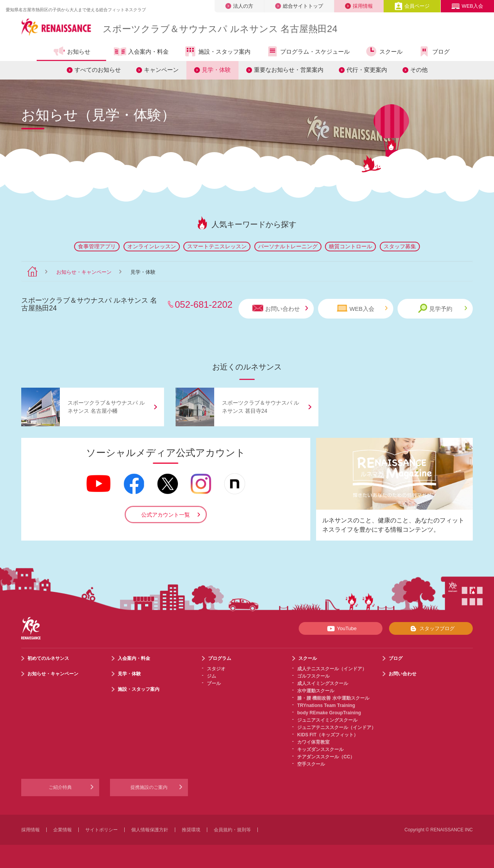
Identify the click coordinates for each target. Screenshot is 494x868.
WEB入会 (467, 6)
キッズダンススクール (320, 749)
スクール (384, 51)
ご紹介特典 (60, 787)
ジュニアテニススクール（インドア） (337, 727)
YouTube (341, 629)
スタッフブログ (431, 629)
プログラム (220, 658)
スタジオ (216, 669)
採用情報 (359, 6)
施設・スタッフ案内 (217, 51)
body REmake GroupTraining (329, 713)
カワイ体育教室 (313, 742)
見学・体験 (216, 70)
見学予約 (442, 308)
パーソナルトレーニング (288, 246)
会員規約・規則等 (232, 830)
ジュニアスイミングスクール (327, 720)
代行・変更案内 (367, 70)
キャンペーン (161, 70)
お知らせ (72, 51)
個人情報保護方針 (150, 830)
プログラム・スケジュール (308, 51)
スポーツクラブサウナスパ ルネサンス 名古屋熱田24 (220, 29)
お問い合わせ (280, 308)
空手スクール (311, 764)
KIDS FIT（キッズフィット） (328, 735)
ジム (211, 676)
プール (214, 683)
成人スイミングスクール (323, 683)
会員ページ (412, 6)
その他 (419, 70)
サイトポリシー (102, 830)
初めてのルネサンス (48, 658)
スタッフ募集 (400, 246)
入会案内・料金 (141, 52)
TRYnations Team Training (326, 705)
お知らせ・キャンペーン (84, 272)
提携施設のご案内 (149, 787)
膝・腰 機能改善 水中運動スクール (333, 698)
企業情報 (63, 830)
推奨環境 (191, 830)
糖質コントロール (350, 246)
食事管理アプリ (97, 246)
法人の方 (239, 6)
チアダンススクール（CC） (326, 757)
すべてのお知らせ (98, 70)
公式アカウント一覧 (166, 515)
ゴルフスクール (313, 676)
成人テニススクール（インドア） (332, 669)
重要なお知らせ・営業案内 (289, 70)
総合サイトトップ (299, 6)
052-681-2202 (204, 304)
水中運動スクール (316, 691)
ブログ (434, 51)
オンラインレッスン (152, 246)
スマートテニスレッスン (217, 246)
